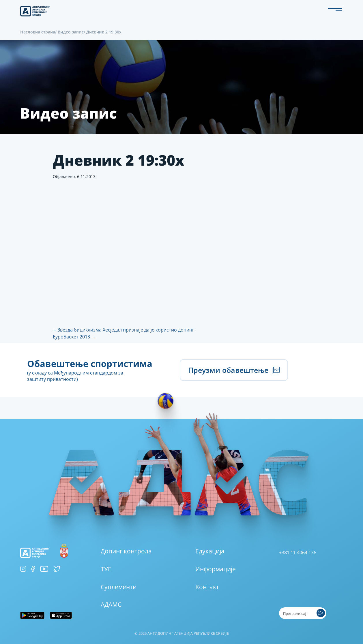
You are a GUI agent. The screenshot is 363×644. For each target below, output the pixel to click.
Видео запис (71, 32)
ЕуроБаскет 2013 (74, 337)
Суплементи (119, 587)
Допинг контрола (126, 551)
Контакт (207, 587)
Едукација (210, 551)
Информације (216, 569)
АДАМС (111, 604)
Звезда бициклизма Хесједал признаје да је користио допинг (124, 330)
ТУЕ (106, 569)
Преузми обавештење (234, 370)
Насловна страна (38, 32)
